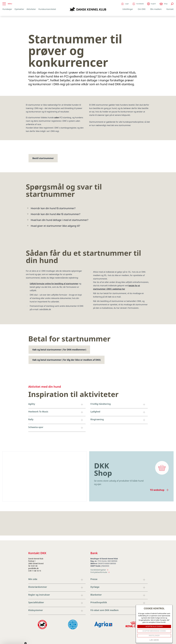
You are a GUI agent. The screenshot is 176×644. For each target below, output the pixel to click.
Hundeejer (7, 9)
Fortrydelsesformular (100, 572)
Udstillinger (128, 9)
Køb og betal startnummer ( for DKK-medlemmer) (59, 350)
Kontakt (170, 9)
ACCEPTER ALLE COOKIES (154, 626)
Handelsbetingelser (99, 570)
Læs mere (154, 640)
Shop (163, 4)
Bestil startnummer (43, 158)
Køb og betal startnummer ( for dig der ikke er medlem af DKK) (67, 360)
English (151, 4)
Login (125, 4)
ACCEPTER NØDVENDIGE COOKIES (154, 631)
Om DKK (142, 9)
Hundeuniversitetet (47, 9)
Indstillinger (154, 636)
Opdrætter (19, 9)
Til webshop (159, 490)
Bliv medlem (156, 9)
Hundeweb (138, 4)
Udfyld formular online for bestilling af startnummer (54, 284)
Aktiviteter (31, 9)
